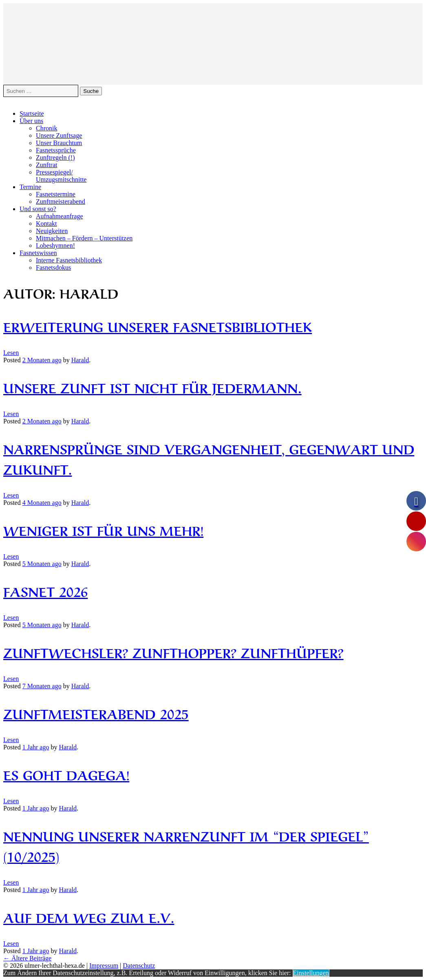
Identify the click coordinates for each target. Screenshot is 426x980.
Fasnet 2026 (45, 591)
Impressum (104, 966)
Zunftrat (46, 165)
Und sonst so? (38, 209)
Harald (80, 360)
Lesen (11, 353)
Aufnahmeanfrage (60, 216)
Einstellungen (311, 973)
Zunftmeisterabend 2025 (96, 713)
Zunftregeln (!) (55, 157)
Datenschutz (139, 966)
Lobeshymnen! (55, 246)
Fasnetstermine (56, 194)
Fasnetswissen (38, 253)
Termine (30, 187)
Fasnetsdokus (53, 268)
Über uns (31, 121)
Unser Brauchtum (59, 143)
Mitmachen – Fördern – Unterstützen (84, 238)
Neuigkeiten (52, 231)
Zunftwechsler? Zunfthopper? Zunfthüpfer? (173, 652)
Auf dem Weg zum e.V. (89, 917)
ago (42, 360)
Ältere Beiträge (27, 958)
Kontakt (46, 224)
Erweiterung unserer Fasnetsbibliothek (158, 326)
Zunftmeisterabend (61, 202)
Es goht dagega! (66, 774)
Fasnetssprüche (56, 150)
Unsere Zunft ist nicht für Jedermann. (152, 387)
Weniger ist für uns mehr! (103, 530)
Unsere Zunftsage (59, 135)
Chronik (46, 128)
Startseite (32, 113)
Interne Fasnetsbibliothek (69, 260)
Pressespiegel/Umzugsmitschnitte (61, 176)
